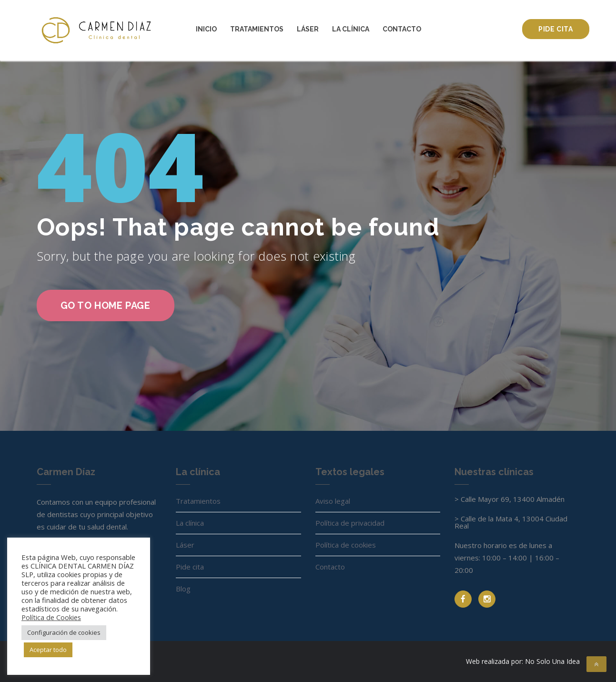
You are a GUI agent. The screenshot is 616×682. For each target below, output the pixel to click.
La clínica (351, 29)
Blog (183, 589)
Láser (308, 29)
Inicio (206, 29)
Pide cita (555, 29)
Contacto (402, 29)
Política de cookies (346, 545)
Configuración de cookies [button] (64, 632)
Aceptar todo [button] (48, 650)
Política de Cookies (51, 617)
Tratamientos (257, 29)
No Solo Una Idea (552, 661)
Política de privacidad (350, 523)
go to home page (106, 305)
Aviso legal (333, 501)
